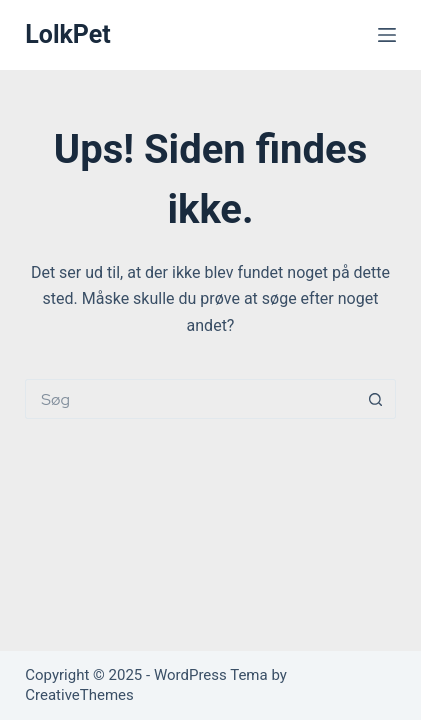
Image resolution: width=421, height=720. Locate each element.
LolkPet (68, 34)
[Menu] (387, 35)
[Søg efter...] (190, 399)
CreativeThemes (79, 695)
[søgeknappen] (376, 399)
